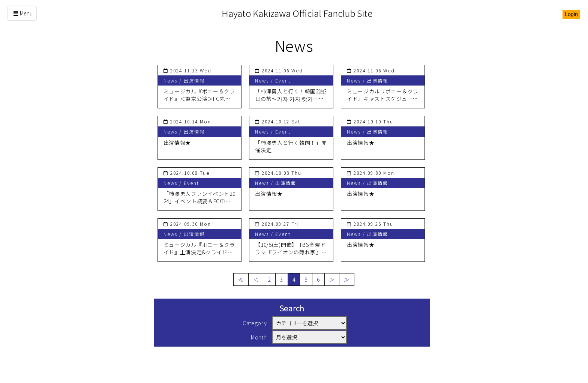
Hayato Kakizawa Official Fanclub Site (297, 13)
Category (255, 323)
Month (259, 337)
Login (571, 14)
